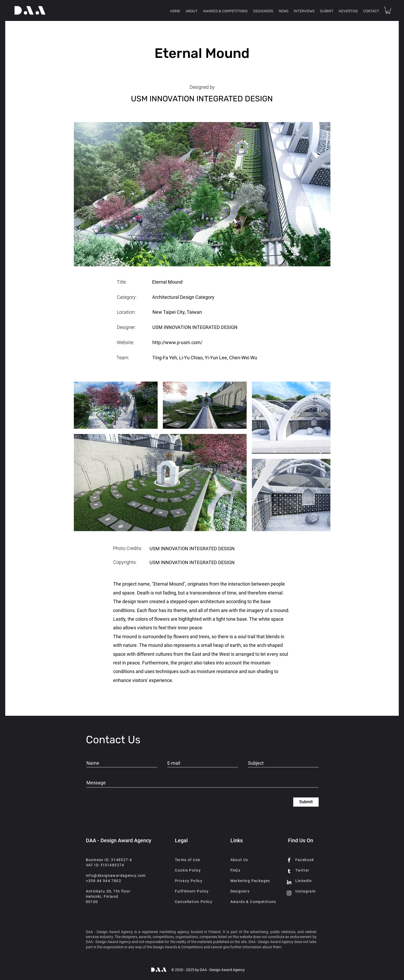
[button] (388, 10)
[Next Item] (321, 456)
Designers (240, 891)
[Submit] (306, 802)
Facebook (305, 860)
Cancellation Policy (194, 902)
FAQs (236, 870)
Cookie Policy (188, 870)
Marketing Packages (250, 881)
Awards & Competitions (253, 902)
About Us (239, 860)
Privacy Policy (189, 881)
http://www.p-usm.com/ (177, 342)
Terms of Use (188, 860)
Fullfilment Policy (192, 891)
